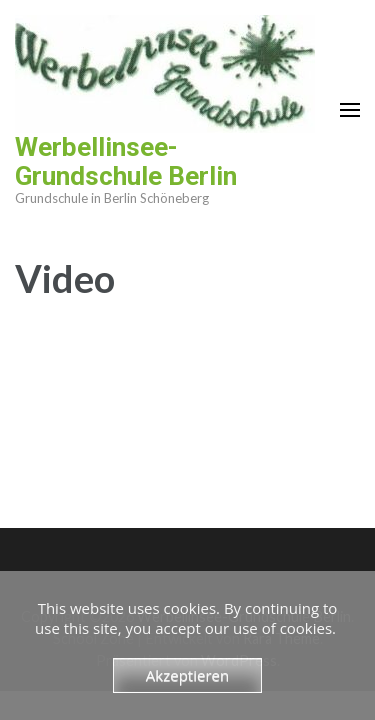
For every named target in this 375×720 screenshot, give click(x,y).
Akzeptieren (187, 675)
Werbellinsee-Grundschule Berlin (126, 161)
